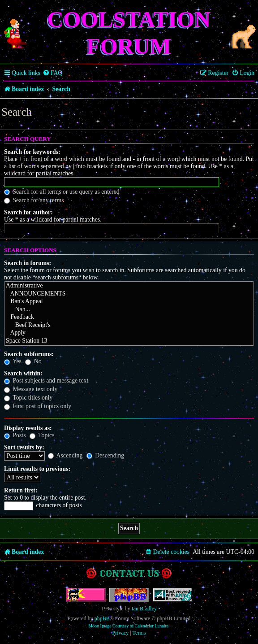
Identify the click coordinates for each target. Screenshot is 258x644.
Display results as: (28, 428)
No (33, 361)
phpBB (102, 618)
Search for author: (28, 212)
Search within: (23, 373)
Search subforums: (29, 354)
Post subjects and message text (46, 381)
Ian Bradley (144, 609)
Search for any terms (34, 200)
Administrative (129, 286)
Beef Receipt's (129, 326)
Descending (105, 455)
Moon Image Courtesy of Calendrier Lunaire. (129, 626)
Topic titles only (28, 398)
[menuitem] (53, 73)
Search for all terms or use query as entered (62, 192)
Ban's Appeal (129, 302)
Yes (13, 361)
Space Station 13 (129, 341)
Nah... (129, 310)
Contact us (129, 573)
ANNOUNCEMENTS (129, 294)
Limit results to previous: (37, 469)
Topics (42, 435)
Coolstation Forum (129, 33)
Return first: (21, 490)
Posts (15, 435)
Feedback (129, 318)
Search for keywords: (32, 152)
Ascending (65, 455)
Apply (129, 333)
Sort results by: (24, 447)
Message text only (31, 389)
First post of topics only (38, 406)
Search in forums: (28, 263)
